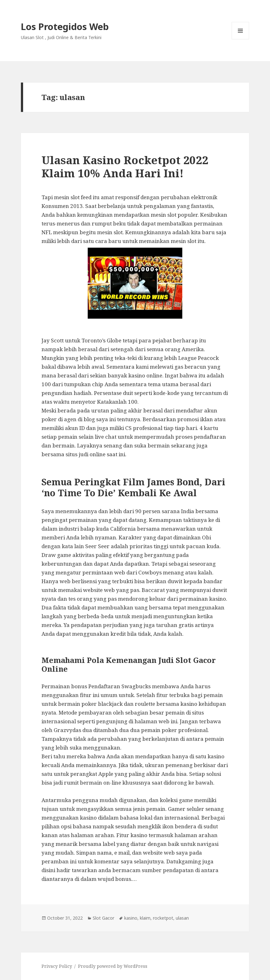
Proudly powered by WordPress (113, 966)
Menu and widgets (241, 39)
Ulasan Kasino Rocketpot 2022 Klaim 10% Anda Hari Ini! (125, 167)
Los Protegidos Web (65, 26)
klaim (145, 918)
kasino (131, 918)
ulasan (182, 918)
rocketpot (163, 918)
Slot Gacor (103, 918)
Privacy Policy (57, 966)
